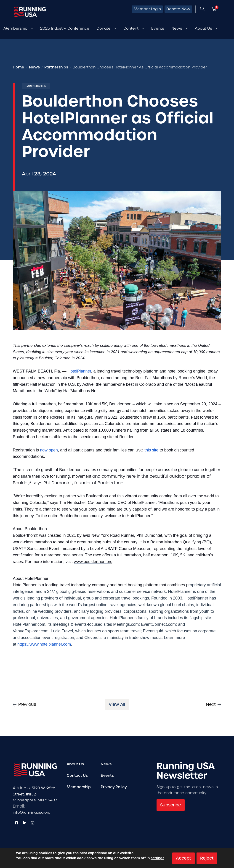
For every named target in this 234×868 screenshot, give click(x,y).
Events (158, 28)
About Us (75, 764)
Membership (79, 787)
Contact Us (77, 775)
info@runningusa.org (32, 812)
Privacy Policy (114, 787)
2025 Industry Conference (65, 28)
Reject (207, 858)
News (106, 764)
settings (157, 858)
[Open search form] (202, 9)
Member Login (147, 9)
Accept (183, 858)
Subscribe (171, 805)
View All (117, 704)
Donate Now (178, 9)
